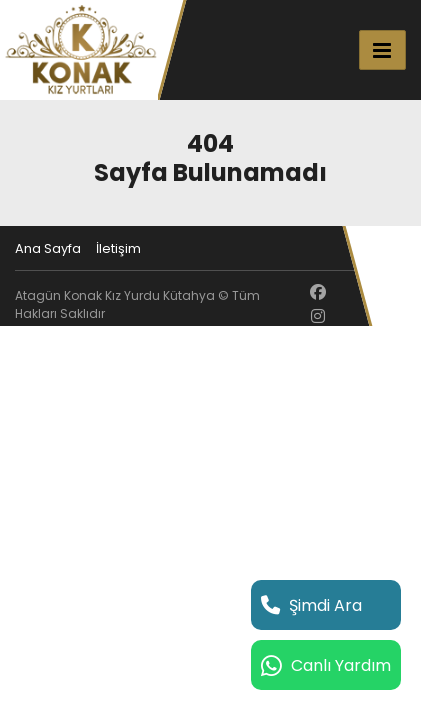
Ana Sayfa (48, 248)
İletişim (118, 248)
